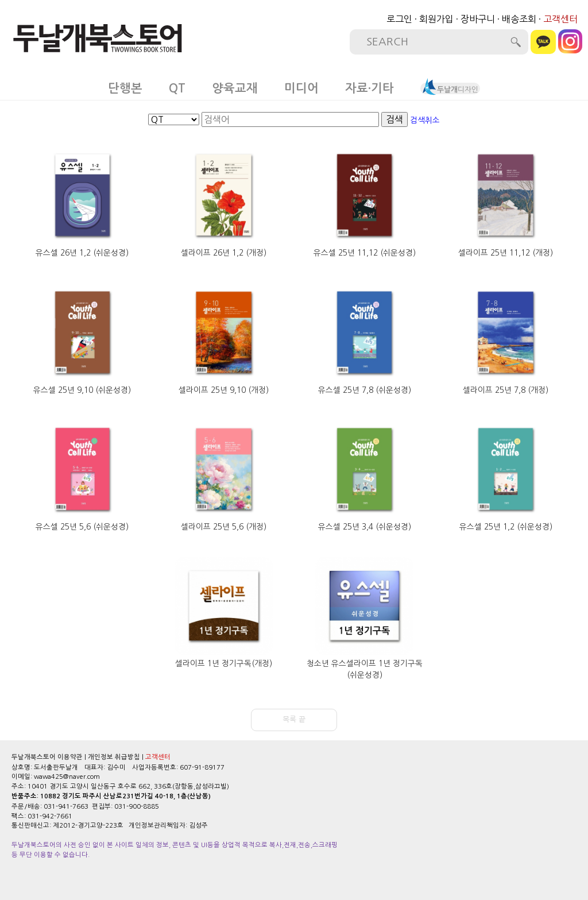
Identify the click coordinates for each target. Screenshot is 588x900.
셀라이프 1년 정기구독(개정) (224, 663)
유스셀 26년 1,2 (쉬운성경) (82, 253)
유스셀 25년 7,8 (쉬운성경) (365, 390)
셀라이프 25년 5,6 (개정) (224, 527)
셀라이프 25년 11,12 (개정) (506, 253)
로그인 (399, 19)
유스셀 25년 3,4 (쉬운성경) (365, 527)
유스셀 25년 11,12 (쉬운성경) (365, 253)
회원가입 (436, 19)
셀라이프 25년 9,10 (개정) (224, 390)
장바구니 (478, 19)
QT (177, 88)
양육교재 (235, 88)
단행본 (125, 88)
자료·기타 (370, 88)
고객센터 (560, 19)
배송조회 (519, 19)
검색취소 (425, 120)
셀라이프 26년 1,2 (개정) (224, 253)
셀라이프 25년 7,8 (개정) (506, 390)
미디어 (301, 88)
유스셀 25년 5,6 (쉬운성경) (82, 527)
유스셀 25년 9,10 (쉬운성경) (82, 390)
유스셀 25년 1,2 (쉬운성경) (506, 527)
